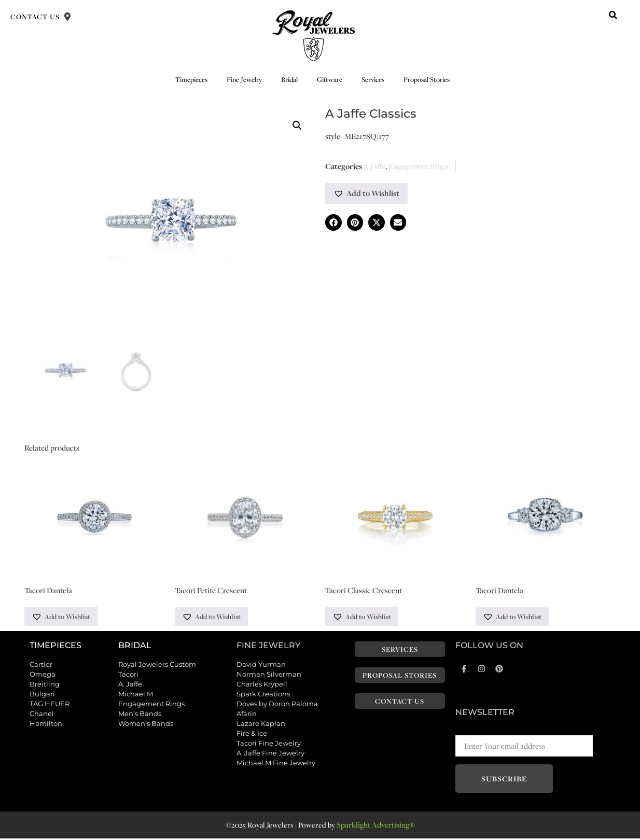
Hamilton (46, 724)
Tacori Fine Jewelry (269, 744)
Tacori (128, 675)
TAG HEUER (50, 705)
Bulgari (42, 695)
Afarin (247, 715)
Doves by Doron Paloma (277, 705)
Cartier (41, 665)
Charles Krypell (262, 685)
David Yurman (261, 665)
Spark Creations (263, 695)
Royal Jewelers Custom (157, 665)
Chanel (42, 715)
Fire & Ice (252, 734)
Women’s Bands (146, 724)
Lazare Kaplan (261, 724)
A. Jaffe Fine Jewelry (270, 754)
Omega (43, 675)
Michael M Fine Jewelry (276, 764)
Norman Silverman (269, 675)
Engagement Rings (418, 166)
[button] (613, 15)
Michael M (136, 695)
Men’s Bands (140, 715)
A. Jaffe (130, 685)
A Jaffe (374, 166)
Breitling (45, 685)
